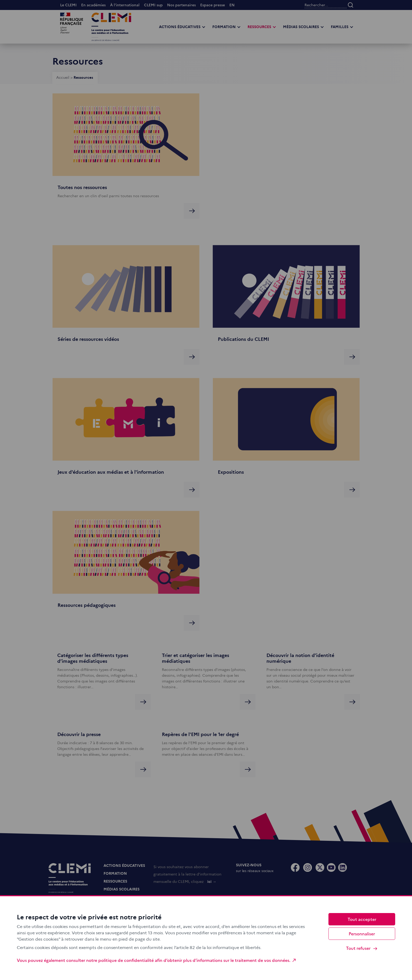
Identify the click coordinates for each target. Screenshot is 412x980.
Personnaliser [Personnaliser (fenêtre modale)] (362, 934)
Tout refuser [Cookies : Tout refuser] (362, 948)
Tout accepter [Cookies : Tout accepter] (362, 919)
